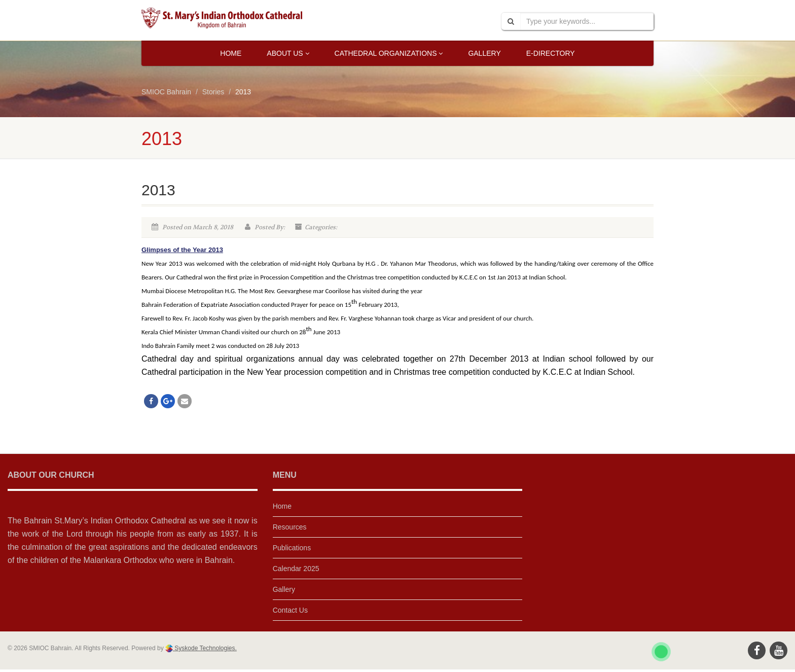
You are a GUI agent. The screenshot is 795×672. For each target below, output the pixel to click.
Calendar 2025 (296, 569)
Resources (290, 527)
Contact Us (290, 610)
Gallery (484, 53)
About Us (288, 53)
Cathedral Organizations (389, 53)
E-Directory (551, 53)
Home (231, 53)
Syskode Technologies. (205, 648)
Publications (292, 548)
